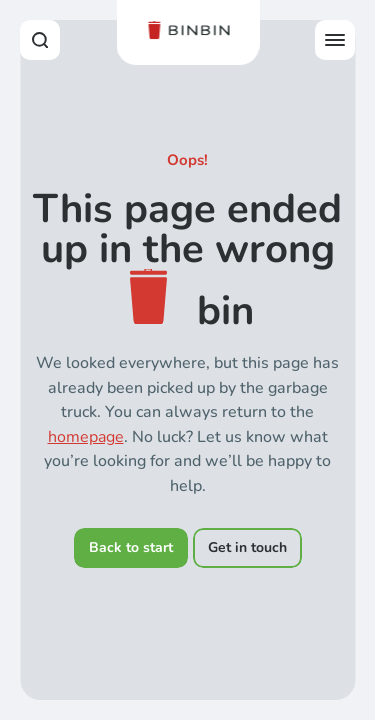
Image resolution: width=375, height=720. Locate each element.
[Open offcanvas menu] (335, 40)
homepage (86, 437)
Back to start (131, 547)
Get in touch (247, 547)
